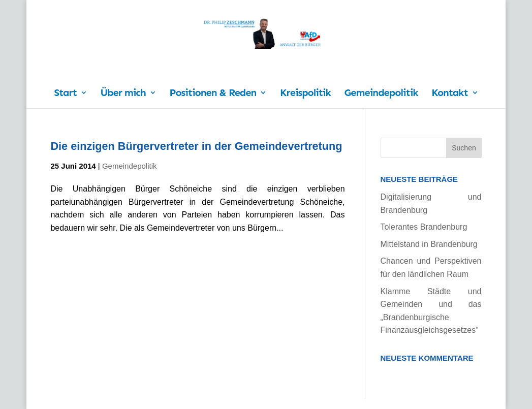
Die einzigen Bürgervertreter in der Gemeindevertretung (196, 146)
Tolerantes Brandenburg (424, 227)
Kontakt (449, 94)
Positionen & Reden (213, 94)
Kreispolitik (305, 94)
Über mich (123, 94)
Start (65, 94)
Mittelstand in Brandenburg (429, 244)
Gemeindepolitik (381, 94)
